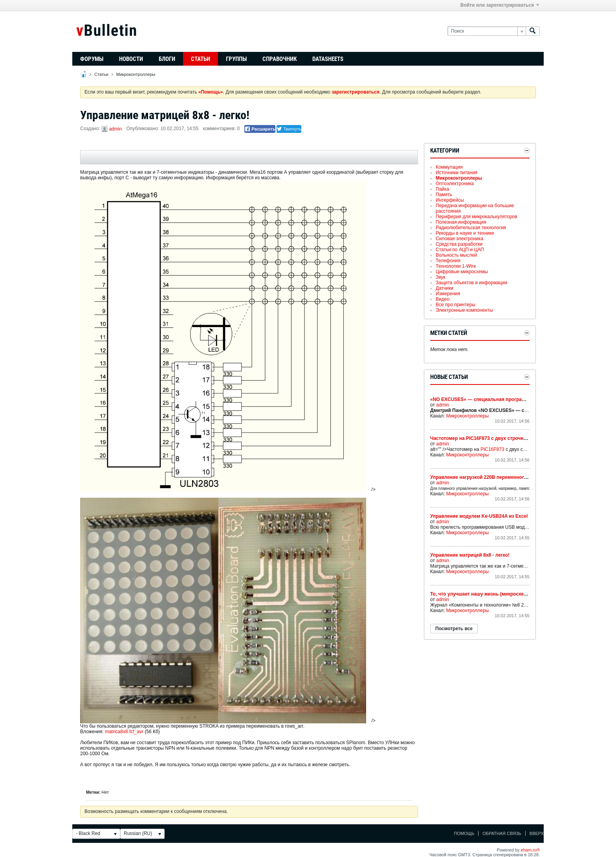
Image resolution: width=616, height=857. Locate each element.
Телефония (448, 261)
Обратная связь (502, 833)
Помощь (464, 833)
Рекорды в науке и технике (465, 233)
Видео (443, 299)
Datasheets (328, 59)
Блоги (167, 59)
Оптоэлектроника (455, 184)
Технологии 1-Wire (456, 266)
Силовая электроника (459, 239)
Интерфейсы (450, 200)
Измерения (448, 294)
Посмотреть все (454, 629)
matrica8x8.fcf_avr (124, 732)
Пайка (442, 189)
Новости (131, 59)
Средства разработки (459, 244)
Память (444, 195)
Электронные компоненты (464, 310)
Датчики (445, 288)
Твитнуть (289, 129)
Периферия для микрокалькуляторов (477, 217)
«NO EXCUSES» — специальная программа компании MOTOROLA (507, 399)
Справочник (280, 59)
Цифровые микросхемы (462, 272)
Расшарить (260, 129)
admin (115, 129)
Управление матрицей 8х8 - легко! (470, 555)
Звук (441, 277)
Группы (236, 59)
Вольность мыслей (456, 255)
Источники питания (456, 173)
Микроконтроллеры (136, 74)
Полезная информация (461, 222)
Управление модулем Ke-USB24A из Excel (479, 516)
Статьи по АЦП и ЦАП (460, 250)
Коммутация (449, 167)
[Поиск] (487, 31)
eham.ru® (530, 850)
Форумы (92, 59)
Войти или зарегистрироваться (500, 5)
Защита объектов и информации (471, 283)
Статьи (201, 59)
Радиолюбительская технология (471, 228)
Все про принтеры (456, 305)
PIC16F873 (492, 449)
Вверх (537, 833)
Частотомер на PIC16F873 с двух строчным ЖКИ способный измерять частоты (522, 438)
